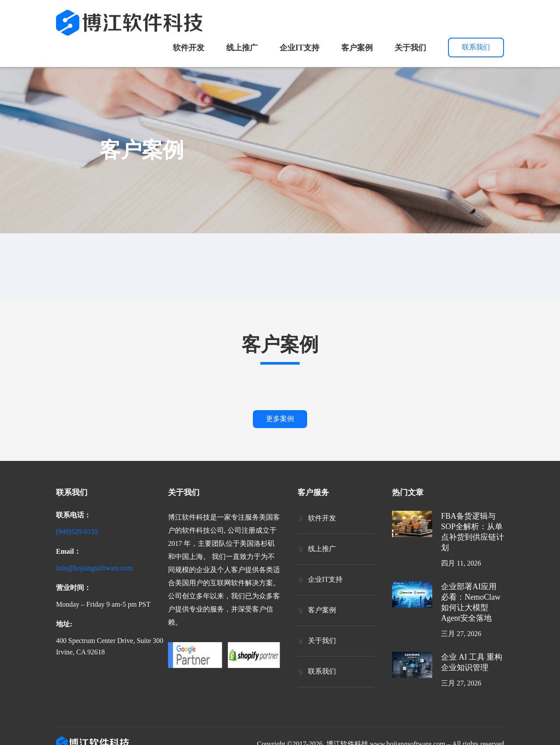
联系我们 (476, 47)
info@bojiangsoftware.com (102, 566)
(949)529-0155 (83, 531)
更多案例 (280, 419)
